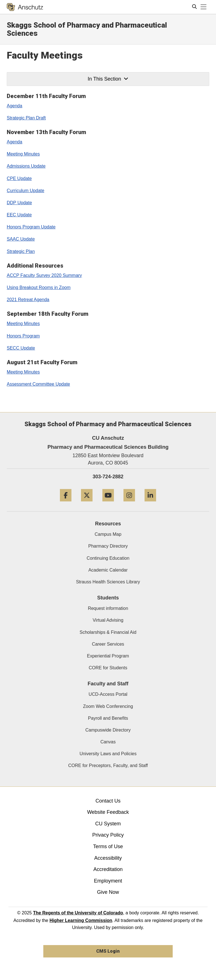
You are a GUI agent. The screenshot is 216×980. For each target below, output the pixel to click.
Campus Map (108, 534)
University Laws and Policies (108, 754)
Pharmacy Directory (108, 546)
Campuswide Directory (108, 730)
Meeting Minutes (23, 154)
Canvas (108, 742)
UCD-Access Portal (108, 694)
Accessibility (108, 858)
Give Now (108, 892)
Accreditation (108, 869)
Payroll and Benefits (108, 718)
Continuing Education (108, 558)
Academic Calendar (108, 570)
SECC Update (21, 348)
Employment (108, 881)
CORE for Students (108, 668)
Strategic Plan (21, 251)
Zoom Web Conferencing (108, 706)
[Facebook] (66, 504)
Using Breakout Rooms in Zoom (39, 287)
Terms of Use (108, 846)
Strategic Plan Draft (26, 118)
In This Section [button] (108, 79)
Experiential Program (108, 656)
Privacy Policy (108, 835)
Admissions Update (26, 166)
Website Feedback (108, 812)
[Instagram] (129, 504)
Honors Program (23, 336)
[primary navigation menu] (204, 7)
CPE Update (19, 178)
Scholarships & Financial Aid (108, 632)
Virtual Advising (108, 620)
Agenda (14, 106)
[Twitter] (87, 504)
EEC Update (19, 215)
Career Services (108, 644)
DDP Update (19, 203)
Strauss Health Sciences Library (108, 582)
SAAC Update (21, 239)
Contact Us (108, 801)
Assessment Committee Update (38, 384)
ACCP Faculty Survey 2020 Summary (44, 275)
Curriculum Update (25, 191)
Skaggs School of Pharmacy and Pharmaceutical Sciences (87, 29)
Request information (108, 608)
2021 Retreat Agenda (28, 300)
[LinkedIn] (150, 504)
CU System (108, 824)
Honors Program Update (31, 227)
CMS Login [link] (108, 951)
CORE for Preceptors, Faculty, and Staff (108, 765)
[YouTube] (108, 504)
